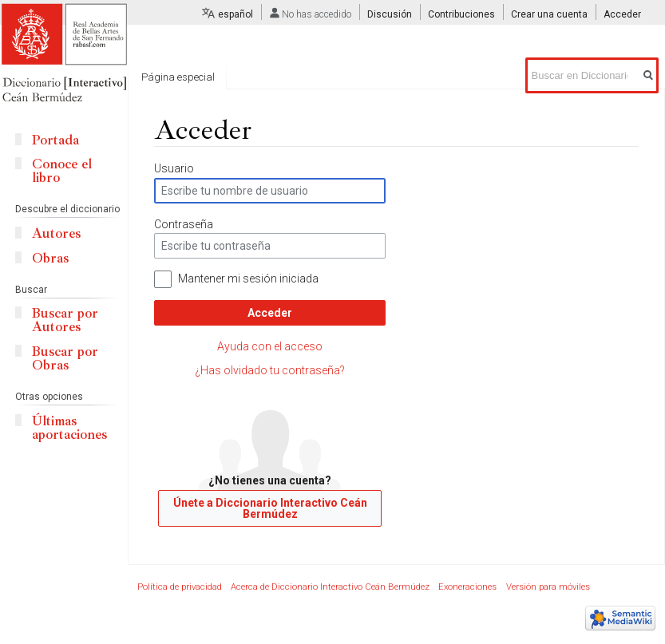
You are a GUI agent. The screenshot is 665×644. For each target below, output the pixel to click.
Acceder (270, 313)
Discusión (390, 14)
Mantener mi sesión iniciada (248, 279)
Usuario (174, 168)
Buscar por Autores (65, 320)
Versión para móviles (548, 587)
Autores (56, 233)
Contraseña (184, 224)
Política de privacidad (180, 587)
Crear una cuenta (549, 14)
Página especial (178, 77)
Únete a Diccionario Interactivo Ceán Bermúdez (270, 508)
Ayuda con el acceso (270, 346)
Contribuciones (461, 14)
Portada (55, 140)
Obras (50, 258)
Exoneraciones (467, 587)
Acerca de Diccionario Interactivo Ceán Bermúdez (330, 587)
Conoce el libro (62, 171)
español (236, 14)
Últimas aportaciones (69, 428)
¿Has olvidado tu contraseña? (270, 370)
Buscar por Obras (65, 358)
